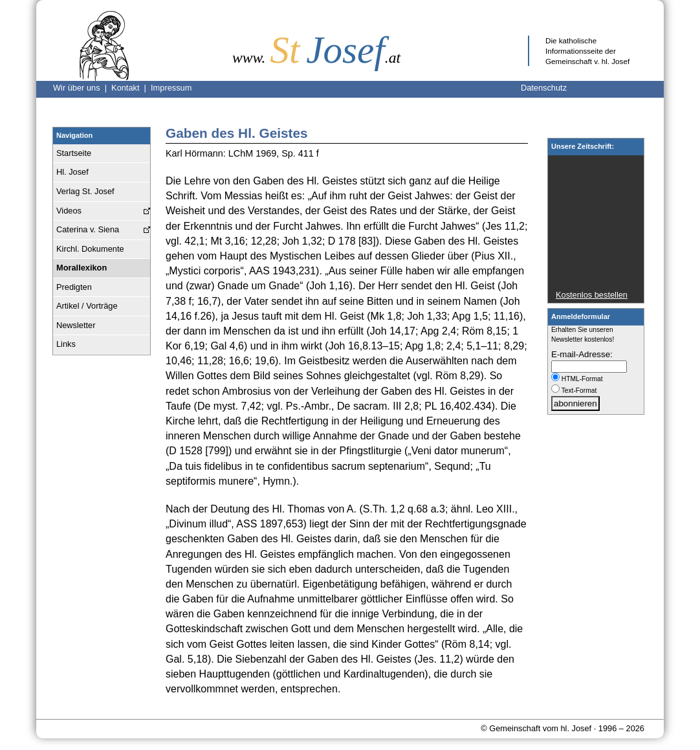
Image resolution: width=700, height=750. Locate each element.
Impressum (171, 88)
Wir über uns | (82, 88)
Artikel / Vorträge (87, 306)
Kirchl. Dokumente (90, 249)
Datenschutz (544, 88)
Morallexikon (82, 268)
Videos (69, 211)
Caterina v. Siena (88, 229)
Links (66, 344)
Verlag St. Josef (85, 191)
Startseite (74, 153)
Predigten (74, 287)
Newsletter (76, 325)
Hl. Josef (72, 172)
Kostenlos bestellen (592, 295)
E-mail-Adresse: (582, 354)
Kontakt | (131, 88)
